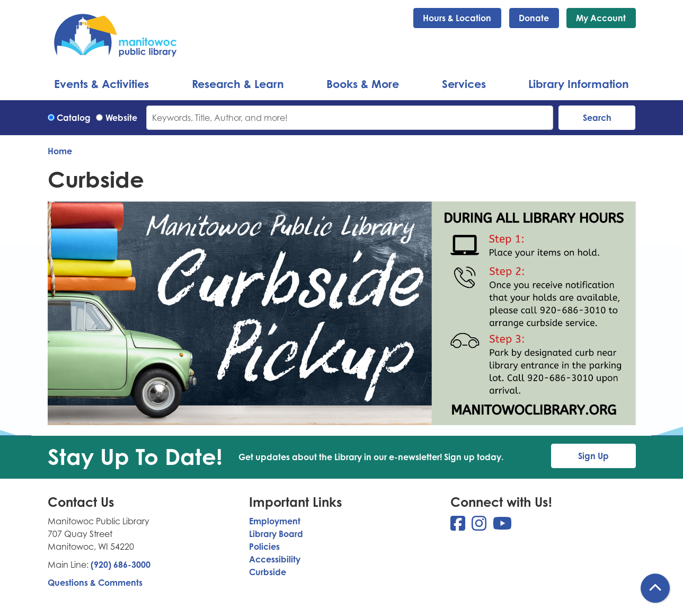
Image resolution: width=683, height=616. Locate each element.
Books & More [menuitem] (363, 84)
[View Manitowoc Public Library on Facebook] (459, 526)
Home (60, 151)
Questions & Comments (95, 583)
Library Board (276, 534)
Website (121, 118)
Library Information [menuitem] (579, 84)
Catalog (74, 118)
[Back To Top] (655, 588)
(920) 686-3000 (121, 565)
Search (597, 118)
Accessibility (275, 559)
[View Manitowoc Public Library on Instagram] (480, 526)
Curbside (268, 572)
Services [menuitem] (464, 84)
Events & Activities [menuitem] (101, 84)
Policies (264, 547)
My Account (601, 18)
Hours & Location (457, 18)
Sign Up (593, 456)
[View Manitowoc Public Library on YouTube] (502, 526)
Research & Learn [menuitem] (238, 84)
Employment (275, 521)
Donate (534, 18)
